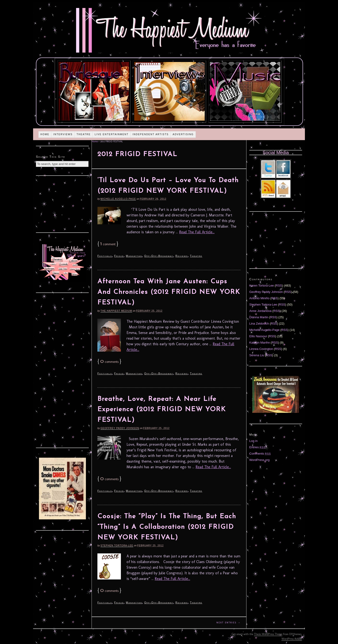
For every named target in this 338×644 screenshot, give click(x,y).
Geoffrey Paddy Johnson (120, 428)
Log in (253, 441)
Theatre (84, 134)
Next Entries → (229, 623)
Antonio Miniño (259, 298)
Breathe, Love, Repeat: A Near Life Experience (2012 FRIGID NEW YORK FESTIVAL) (162, 410)
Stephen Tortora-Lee (117, 546)
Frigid (119, 256)
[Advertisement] (62, 203)
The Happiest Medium (116, 311)
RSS (279, 286)
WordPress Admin (292, 639)
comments (109, 362)
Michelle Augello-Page (118, 199)
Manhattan (134, 256)
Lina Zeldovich (259, 324)
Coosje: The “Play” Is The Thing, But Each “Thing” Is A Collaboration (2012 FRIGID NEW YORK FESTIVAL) (167, 527)
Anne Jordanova (260, 311)
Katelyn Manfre (259, 343)
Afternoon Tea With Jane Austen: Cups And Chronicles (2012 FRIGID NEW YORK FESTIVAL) (169, 292)
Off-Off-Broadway (159, 256)
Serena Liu (257, 355)
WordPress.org (259, 460)
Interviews (63, 134)
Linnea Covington (261, 349)
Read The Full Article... (197, 232)
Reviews (182, 256)
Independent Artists (151, 134)
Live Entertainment (112, 134)
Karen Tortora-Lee (262, 286)
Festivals (105, 256)
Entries (257, 447)
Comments (260, 454)
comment (108, 244)
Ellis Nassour (258, 336)
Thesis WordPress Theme (268, 634)
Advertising (183, 134)
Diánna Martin (259, 317)
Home (45, 134)
